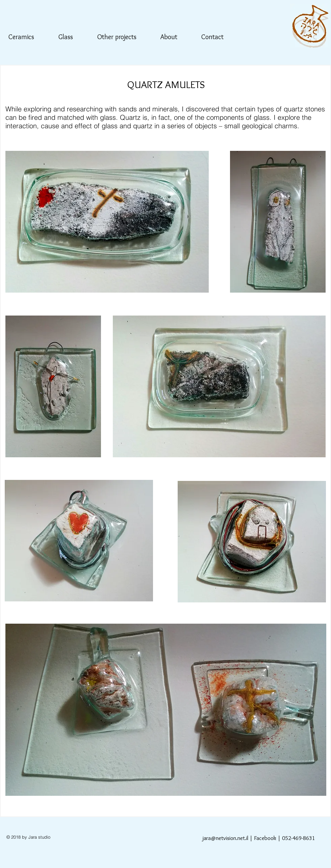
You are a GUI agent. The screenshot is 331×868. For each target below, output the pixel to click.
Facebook (265, 838)
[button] (25, 37)
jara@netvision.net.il (225, 838)
